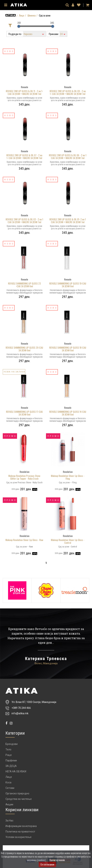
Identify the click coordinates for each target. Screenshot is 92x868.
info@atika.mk (20, 713)
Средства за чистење (19, 799)
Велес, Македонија (46, 663)
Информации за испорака (21, 826)
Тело (8, 749)
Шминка (32, 15)
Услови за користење (19, 837)
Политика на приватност (20, 832)
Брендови (12, 744)
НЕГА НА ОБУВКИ (16, 771)
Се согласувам (47, 864)
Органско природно (17, 793)
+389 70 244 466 (21, 708)
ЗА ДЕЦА (11, 766)
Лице (22, 15)
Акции (9, 804)
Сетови (10, 788)
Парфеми (11, 760)
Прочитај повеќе (57, 860)
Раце (9, 755)
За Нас (9, 821)
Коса (8, 782)
